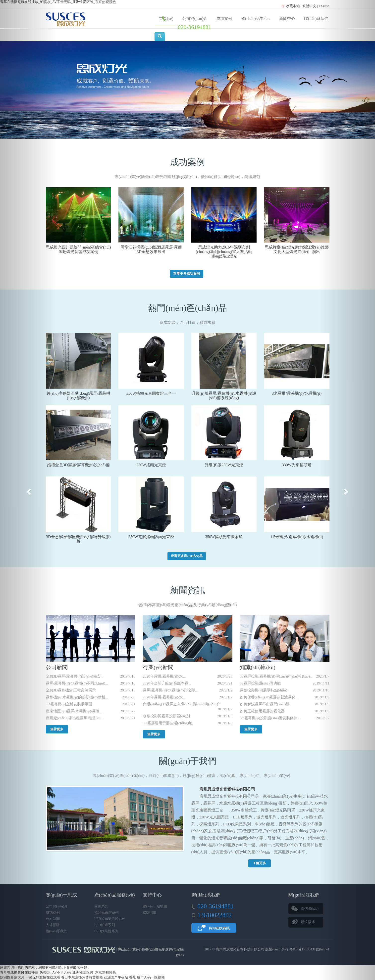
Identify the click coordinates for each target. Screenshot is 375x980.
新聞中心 (287, 19)
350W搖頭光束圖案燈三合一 (151, 393)
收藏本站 (293, 6)
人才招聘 (53, 925)
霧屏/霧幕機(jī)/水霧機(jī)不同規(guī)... (77, 683)
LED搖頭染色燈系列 (110, 919)
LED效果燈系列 (106, 931)
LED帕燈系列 (105, 925)
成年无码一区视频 (151, 977)
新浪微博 (308, 922)
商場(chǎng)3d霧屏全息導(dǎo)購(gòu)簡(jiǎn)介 (182, 704)
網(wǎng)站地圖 (155, 906)
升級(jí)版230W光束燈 (224, 465)
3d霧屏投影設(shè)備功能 (260, 683)
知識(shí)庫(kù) (258, 667)
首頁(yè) (166, 19)
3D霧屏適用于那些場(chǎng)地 (168, 723)
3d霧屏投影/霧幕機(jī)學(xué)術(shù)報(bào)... (276, 676)
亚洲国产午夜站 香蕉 (120, 977)
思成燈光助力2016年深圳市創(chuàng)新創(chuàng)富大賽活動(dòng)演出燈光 (224, 252)
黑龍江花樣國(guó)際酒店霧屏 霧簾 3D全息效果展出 (151, 249)
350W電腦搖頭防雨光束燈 (151, 537)
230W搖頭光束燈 (151, 465)
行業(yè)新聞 (158, 667)
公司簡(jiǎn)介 (195, 19)
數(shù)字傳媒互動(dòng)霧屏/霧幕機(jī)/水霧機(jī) (78, 396)
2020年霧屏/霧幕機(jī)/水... (164, 676)
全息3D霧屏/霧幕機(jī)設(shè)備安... (75, 676)
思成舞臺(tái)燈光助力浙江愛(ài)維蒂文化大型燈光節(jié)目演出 (297, 249)
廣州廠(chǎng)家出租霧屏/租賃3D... (75, 718)
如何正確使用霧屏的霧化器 (262, 711)
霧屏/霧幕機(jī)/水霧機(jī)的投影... (170, 690)
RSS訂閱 (149, 913)
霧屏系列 (101, 906)
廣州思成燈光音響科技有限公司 (240, 949)
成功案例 (224, 19)
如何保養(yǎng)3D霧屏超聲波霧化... (269, 697)
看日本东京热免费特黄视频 (82, 977)
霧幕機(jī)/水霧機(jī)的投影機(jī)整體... (77, 697)
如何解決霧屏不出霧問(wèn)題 (265, 704)
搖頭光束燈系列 (107, 913)
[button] (28, 490)
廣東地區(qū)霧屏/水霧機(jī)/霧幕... (74, 711)
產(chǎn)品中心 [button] (256, 19)
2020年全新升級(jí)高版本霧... (167, 683)
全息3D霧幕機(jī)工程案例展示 (71, 690)
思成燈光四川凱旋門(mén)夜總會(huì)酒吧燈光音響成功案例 (78, 249)
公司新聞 (57, 667)
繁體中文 (309, 6)
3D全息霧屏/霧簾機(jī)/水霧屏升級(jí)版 (78, 539)
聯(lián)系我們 (316, 19)
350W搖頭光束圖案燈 (224, 537)
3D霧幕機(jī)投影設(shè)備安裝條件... (270, 718)
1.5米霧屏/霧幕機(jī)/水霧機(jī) (297, 537)
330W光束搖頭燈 (297, 465)
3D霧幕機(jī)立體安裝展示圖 (69, 704)
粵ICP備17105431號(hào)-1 (309, 949)
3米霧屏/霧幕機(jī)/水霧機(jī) (297, 393)
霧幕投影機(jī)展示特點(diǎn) (264, 690)
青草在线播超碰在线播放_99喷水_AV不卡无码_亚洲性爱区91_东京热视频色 (58, 2)
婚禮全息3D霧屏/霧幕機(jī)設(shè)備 (78, 465)
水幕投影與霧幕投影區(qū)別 (166, 716)
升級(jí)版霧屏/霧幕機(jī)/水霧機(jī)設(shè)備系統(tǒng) (224, 396)
